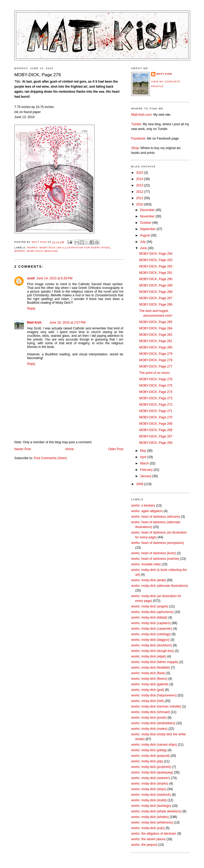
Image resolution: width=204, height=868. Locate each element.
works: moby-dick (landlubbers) (153, 723)
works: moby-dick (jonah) (149, 718)
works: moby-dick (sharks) (150, 784)
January (146, 476)
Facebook (138, 138)
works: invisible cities (146, 564)
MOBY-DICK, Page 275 (156, 386)
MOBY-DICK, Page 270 (156, 417)
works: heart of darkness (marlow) (155, 559)
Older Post (116, 449)
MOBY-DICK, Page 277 (156, 366)
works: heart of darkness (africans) (156, 517)
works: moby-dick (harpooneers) (154, 695)
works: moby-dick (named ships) (154, 745)
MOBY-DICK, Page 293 (156, 260)
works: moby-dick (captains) (151, 623)
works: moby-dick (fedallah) (151, 668)
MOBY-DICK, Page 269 (156, 424)
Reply (31, 308)
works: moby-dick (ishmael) (150, 712)
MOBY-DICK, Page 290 (156, 279)
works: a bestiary (143, 505)
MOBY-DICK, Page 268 (156, 430)
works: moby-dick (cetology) (151, 634)
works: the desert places (148, 839)
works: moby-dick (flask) (148, 673)
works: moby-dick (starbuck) (151, 795)
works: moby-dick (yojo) (148, 828)
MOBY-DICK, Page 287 (156, 298)
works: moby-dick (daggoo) (150, 640)
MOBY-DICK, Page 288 (156, 292)
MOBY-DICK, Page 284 (156, 328)
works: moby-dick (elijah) (149, 656)
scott (31, 278)
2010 (140, 204)
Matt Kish (34, 323)
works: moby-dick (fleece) (149, 679)
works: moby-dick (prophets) (151, 767)
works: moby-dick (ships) (149, 789)
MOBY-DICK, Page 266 (156, 443)
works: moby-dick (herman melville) (156, 706)
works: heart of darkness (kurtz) (154, 553)
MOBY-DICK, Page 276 (156, 379)
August (145, 235)
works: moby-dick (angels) (150, 606)
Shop (135, 148)
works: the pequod (144, 845)
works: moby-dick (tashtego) (151, 806)
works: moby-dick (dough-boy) (153, 651)
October (146, 223)
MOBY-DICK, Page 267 (156, 436)
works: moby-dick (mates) (149, 729)
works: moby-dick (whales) (36, 251)
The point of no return (154, 373)
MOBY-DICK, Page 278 (156, 360)
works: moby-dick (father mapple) (155, 662)
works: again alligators (147, 511)
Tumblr (136, 124)
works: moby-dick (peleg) (149, 750)
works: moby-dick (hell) (148, 701)
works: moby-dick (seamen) (151, 778)
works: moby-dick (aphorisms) (152, 612)
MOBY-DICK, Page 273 (156, 398)
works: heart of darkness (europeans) (158, 543)
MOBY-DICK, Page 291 (156, 273)
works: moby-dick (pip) (147, 761)
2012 (140, 192)
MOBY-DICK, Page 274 (156, 392)
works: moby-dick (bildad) (149, 618)
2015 (140, 173)
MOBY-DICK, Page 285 (156, 322)
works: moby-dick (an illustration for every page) (69, 248)
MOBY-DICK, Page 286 (156, 305)
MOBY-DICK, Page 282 (156, 335)
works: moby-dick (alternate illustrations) (160, 586)
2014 (140, 179)
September (148, 229)
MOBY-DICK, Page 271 (156, 411)
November (148, 216)
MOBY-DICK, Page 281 (156, 341)
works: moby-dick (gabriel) (150, 684)
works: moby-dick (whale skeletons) (156, 811)
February (147, 470)
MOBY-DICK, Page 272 (156, 405)
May (143, 451)
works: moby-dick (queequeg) (152, 772)
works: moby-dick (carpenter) (152, 629)
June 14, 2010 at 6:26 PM (54, 278)
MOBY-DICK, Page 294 (156, 254)
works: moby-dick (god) (148, 690)
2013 (140, 185)
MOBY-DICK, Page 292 (156, 266)
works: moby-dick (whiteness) (152, 822)
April (144, 457)
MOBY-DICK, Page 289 (156, 285)
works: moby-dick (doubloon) (152, 645)
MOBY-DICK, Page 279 (156, 354)
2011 (140, 198)
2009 (140, 484)
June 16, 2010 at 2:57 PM (67, 323)
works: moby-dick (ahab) (149, 580)
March (145, 463)
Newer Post (23, 449)
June (144, 248)
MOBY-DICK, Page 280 (156, 347)
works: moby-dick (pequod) (150, 756)
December (148, 210)
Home (70, 449)
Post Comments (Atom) (50, 458)
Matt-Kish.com (141, 115)
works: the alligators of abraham (154, 834)
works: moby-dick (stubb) (149, 800)
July (143, 242)
